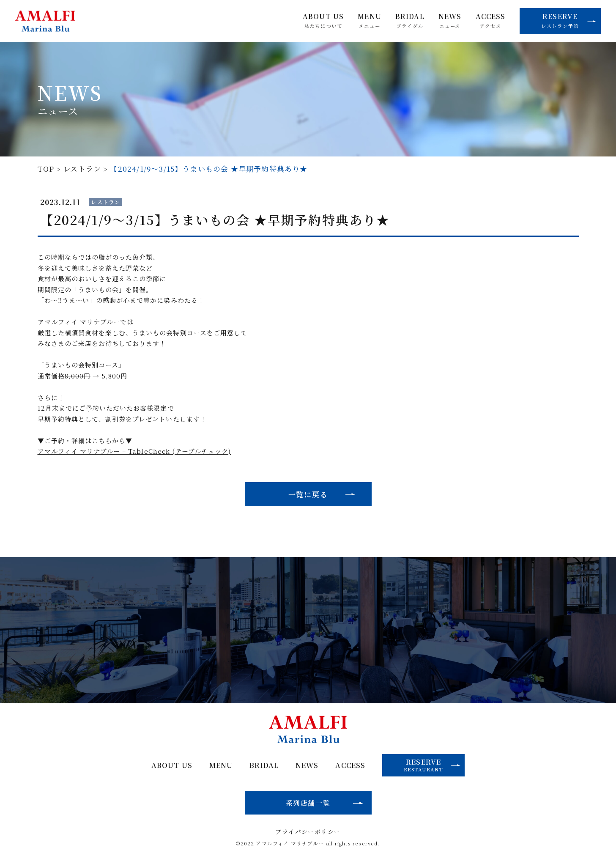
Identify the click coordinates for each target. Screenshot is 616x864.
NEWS (450, 21)
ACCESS (491, 21)
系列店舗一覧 (308, 803)
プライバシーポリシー (308, 831)
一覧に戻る (308, 494)
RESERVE (569, 20)
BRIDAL (410, 21)
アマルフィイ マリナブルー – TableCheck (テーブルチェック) (134, 451)
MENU (369, 21)
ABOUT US (323, 21)
